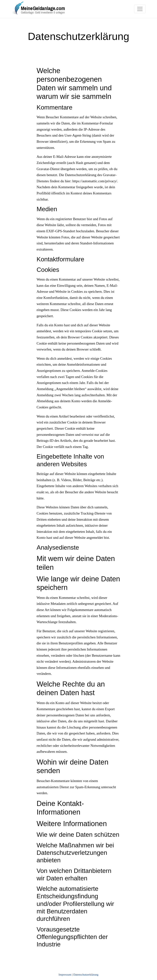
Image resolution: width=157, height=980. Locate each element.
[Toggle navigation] (140, 9)
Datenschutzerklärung (86, 974)
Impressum (65, 974)
